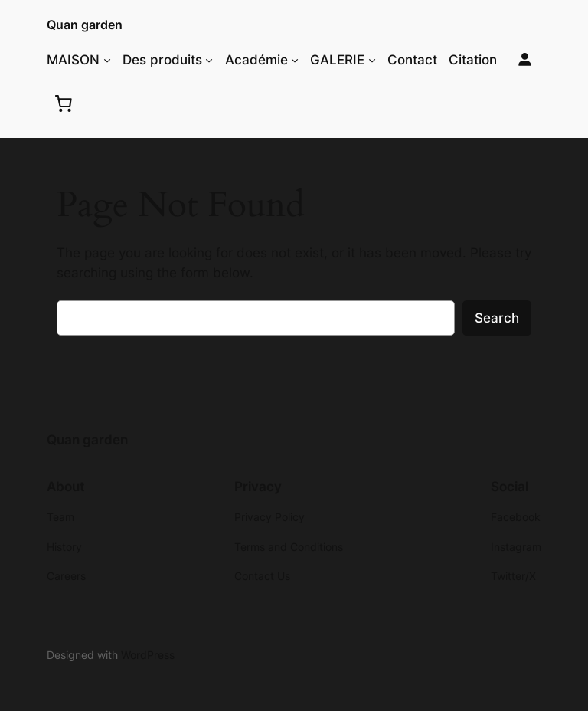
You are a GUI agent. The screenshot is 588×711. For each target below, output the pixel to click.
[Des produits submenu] (209, 60)
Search (497, 318)
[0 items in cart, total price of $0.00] (63, 103)
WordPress (148, 655)
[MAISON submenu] (107, 60)
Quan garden (85, 25)
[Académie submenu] (295, 60)
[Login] (525, 59)
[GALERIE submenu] (372, 60)
